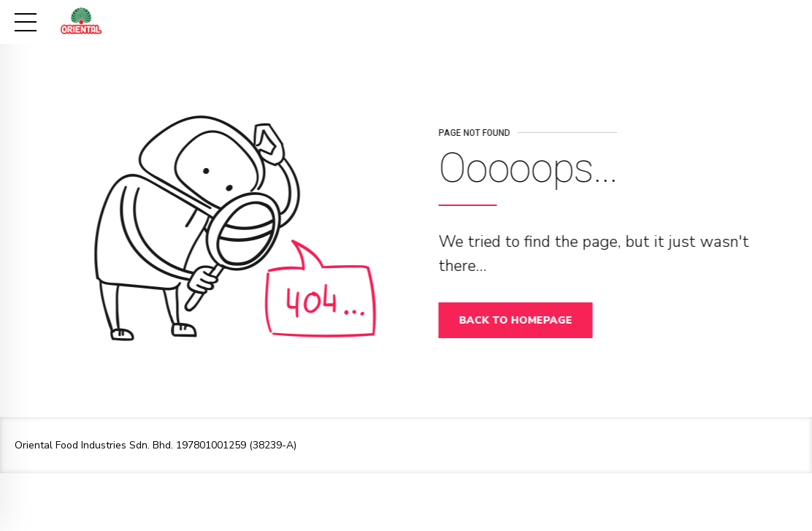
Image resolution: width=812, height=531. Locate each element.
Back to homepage (520, 320)
